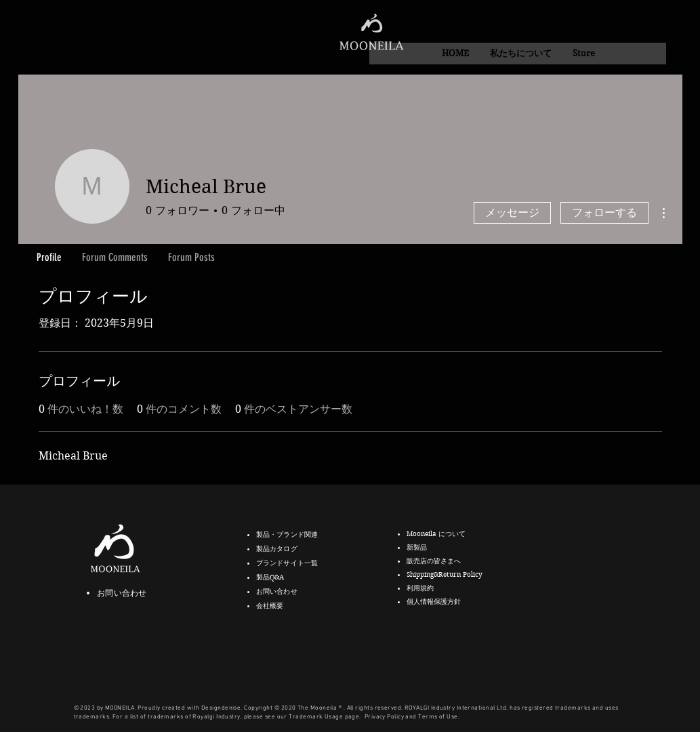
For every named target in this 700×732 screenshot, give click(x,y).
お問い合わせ (122, 593)
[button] (520, 54)
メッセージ (512, 212)
